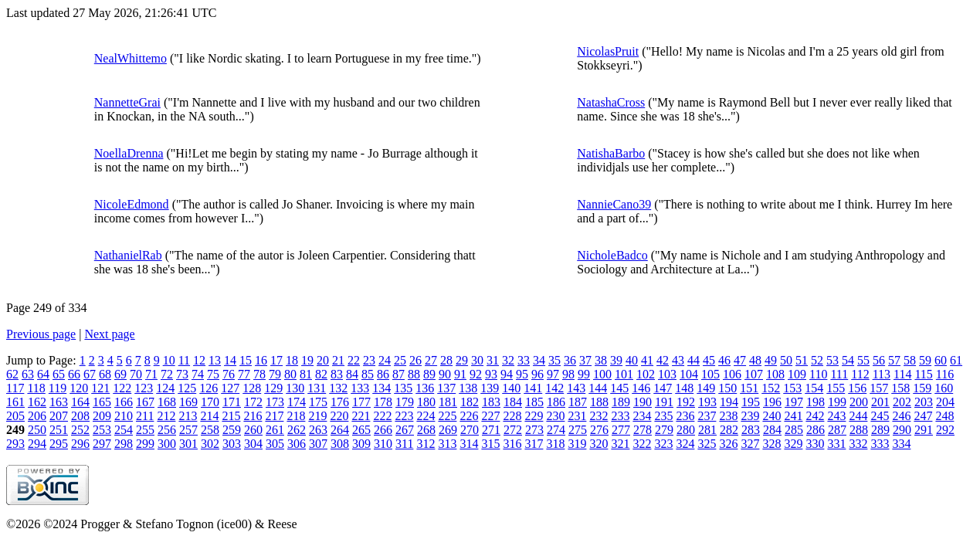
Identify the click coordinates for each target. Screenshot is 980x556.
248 (944, 416)
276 (599, 430)
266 (383, 430)
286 (816, 430)
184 (513, 402)
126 (209, 388)
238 (728, 416)
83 (337, 374)
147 (663, 388)
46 (724, 360)
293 (15, 444)
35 (554, 360)
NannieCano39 (614, 204)
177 (361, 402)
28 (446, 360)
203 (924, 402)
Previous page (41, 334)
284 (772, 430)
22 (354, 360)
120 (79, 388)
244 (858, 416)
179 (405, 402)
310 (383, 444)
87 (398, 374)
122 (122, 388)
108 (775, 374)
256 (167, 430)
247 (923, 416)
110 (818, 374)
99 (584, 374)
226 (469, 416)
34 (539, 360)
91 (460, 374)
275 (578, 430)
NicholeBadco (612, 255)
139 (490, 388)
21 (338, 360)
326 (728, 444)
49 (771, 360)
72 (167, 374)
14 (230, 360)
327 (750, 444)
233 (620, 416)
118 (36, 388)
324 (685, 444)
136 (425, 388)
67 (90, 374)
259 (232, 430)
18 (292, 360)
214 (209, 416)
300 (167, 444)
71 (151, 374)
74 (198, 374)
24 (385, 360)
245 (880, 416)
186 (556, 402)
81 (306, 374)
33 (524, 360)
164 (80, 402)
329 (793, 444)
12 (199, 360)
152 (771, 388)
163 (59, 402)
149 (706, 388)
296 (80, 444)
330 (815, 444)
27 (431, 360)
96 (537, 374)
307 (318, 444)
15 (246, 360)
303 (232, 444)
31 (493, 360)
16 (261, 360)
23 (369, 360)
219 (317, 416)
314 (469, 444)
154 (814, 388)
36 (570, 360)
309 (361, 444)
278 (643, 430)
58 (910, 360)
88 (414, 374)
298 (124, 444)
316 (512, 444)
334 (901, 444)
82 (321, 374)
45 (709, 360)
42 (663, 360)
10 (169, 360)
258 (210, 430)
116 (945, 374)
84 (352, 374)
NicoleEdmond (132, 204)
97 (553, 374)
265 (361, 430)
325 (707, 444)
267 (405, 430)
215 (231, 416)
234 (642, 416)
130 (295, 388)
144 (598, 388)
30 (477, 360)
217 (274, 416)
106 (732, 374)
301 (188, 444)
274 (556, 430)
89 (429, 374)
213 (188, 416)
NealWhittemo (131, 58)
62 (12, 374)
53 (832, 360)
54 (848, 360)
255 (145, 430)
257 (188, 430)
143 (576, 388)
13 (215, 360)
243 (836, 416)
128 (252, 388)
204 (945, 402)
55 (863, 360)
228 (512, 416)
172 (253, 402)
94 (507, 374)
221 (361, 416)
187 (578, 402)
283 (751, 430)
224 (426, 416)
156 (857, 388)
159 (922, 388)
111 (839, 374)
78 (259, 374)
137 (446, 388)
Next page (109, 334)
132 (338, 388)
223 (404, 416)
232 (599, 416)
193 (707, 402)
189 (621, 402)
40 (632, 360)
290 (902, 430)
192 (686, 402)
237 (707, 416)
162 (37, 402)
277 (621, 430)
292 (945, 430)
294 (37, 444)
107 (754, 374)
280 (686, 430)
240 (771, 416)
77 (244, 374)
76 (229, 374)
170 (210, 402)
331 (836, 444)
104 (689, 374)
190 (643, 402)
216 (253, 416)
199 (837, 402)
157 (879, 388)
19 (307, 360)
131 (317, 388)
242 (815, 416)
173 (275, 402)
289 (880, 430)
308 (340, 444)
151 (749, 388)
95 (522, 374)
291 (924, 430)
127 (230, 388)
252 (80, 430)
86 (383, 374)
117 (15, 388)
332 (858, 444)
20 (323, 360)
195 (751, 402)
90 (445, 374)
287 (837, 430)
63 (28, 374)
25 (400, 360)
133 (360, 388)
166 (124, 402)
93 (491, 374)
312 (426, 444)
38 (601, 360)
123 (144, 388)
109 (797, 374)
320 (599, 444)
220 (339, 416)
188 (599, 402)
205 (15, 416)
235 (663, 416)
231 (577, 416)
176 (340, 402)
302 (210, 444)
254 (124, 430)
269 (448, 430)
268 (426, 430)
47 (740, 360)
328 (771, 444)
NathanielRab (128, 255)
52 (817, 360)
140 (511, 388)
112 (860, 374)
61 (956, 360)
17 (276, 360)
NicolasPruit (608, 51)
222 (382, 416)
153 (792, 388)
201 (880, 402)
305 (275, 444)
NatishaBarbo (611, 153)
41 (647, 360)
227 (490, 416)
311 (404, 444)
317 (534, 444)
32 (508, 360)
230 (555, 416)
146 (641, 388)
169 (188, 402)
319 (577, 444)
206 (37, 416)
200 (859, 402)
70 (136, 374)
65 (59, 374)
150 (727, 388)
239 (750, 416)
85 (368, 374)
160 (944, 388)
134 (381, 388)
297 (102, 444)
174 (297, 402)
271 (491, 430)
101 (624, 374)
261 (275, 430)
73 (182, 374)
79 (275, 374)
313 (447, 444)
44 (693, 360)
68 (105, 374)
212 (166, 416)
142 (554, 388)
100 (602, 374)
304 (253, 444)
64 (43, 374)
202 (902, 402)
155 (836, 388)
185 (534, 402)
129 (273, 388)
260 (253, 430)
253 (102, 430)
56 (879, 360)
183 (491, 402)
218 (296, 416)
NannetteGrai (127, 102)
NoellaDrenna (129, 153)
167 (145, 402)
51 (802, 360)
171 (232, 402)
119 (58, 388)
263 (318, 430)
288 (859, 430)
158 (900, 388)
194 (729, 402)
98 (568, 374)
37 (585, 360)
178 (383, 402)
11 (184, 360)
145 (619, 388)
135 (403, 388)
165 (102, 402)
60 (941, 360)
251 (59, 430)
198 (816, 402)
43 (678, 360)
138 (468, 388)
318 (555, 444)
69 (120, 374)
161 (15, 402)
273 (534, 430)
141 (533, 388)
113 (882, 374)
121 (100, 388)
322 (642, 444)
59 (925, 360)
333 (880, 444)
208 (80, 416)
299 (145, 444)
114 (902, 374)
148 (684, 388)
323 (663, 444)
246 (901, 416)
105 (710, 374)
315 (490, 444)
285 (794, 430)
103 (667, 374)
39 (616, 360)
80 (290, 374)
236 (685, 416)
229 (534, 416)
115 (923, 374)
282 (729, 430)
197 (794, 402)
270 (470, 430)
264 (340, 430)
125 (187, 388)
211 (145, 416)
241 (793, 416)
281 (707, 430)
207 (59, 416)
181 (448, 402)
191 (664, 402)
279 (664, 430)
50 (786, 360)
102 (646, 374)
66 (74, 374)
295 (59, 444)
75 (213, 374)
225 (447, 416)
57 (894, 360)
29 (462, 360)
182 (470, 402)
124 (165, 388)
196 (772, 402)
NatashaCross (611, 102)
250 (37, 430)
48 (755, 360)
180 (426, 402)
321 (620, 444)
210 (124, 416)
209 (102, 416)
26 (415, 360)
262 (297, 430)
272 (513, 430)
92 (476, 374)
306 (297, 444)
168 (167, 402)
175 (318, 402)
